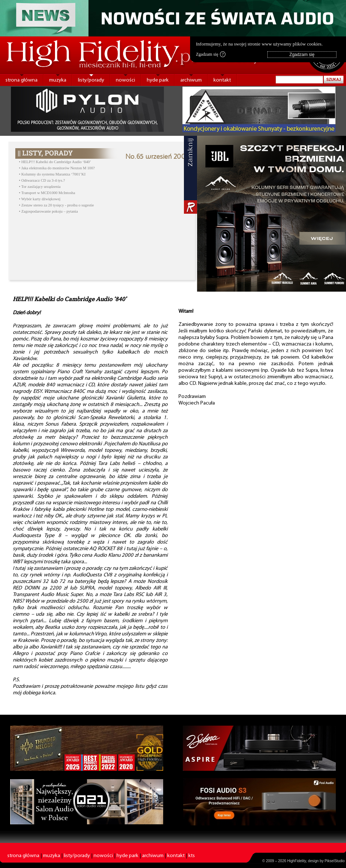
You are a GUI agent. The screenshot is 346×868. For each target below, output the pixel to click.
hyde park (158, 80)
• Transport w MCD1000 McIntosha (47, 193)
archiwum (191, 80)
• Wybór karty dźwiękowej (40, 199)
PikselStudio (335, 861)
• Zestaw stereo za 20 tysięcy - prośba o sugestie (56, 205)
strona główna (21, 80)
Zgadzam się (211, 54)
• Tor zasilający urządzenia (40, 187)
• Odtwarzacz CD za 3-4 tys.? (42, 180)
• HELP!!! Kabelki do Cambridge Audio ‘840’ (55, 162)
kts (192, 856)
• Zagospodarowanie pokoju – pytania (48, 211)
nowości (125, 80)
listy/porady (91, 80)
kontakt (222, 80)
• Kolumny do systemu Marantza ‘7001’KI (52, 174)
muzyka (58, 80)
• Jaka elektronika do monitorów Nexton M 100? (57, 168)
